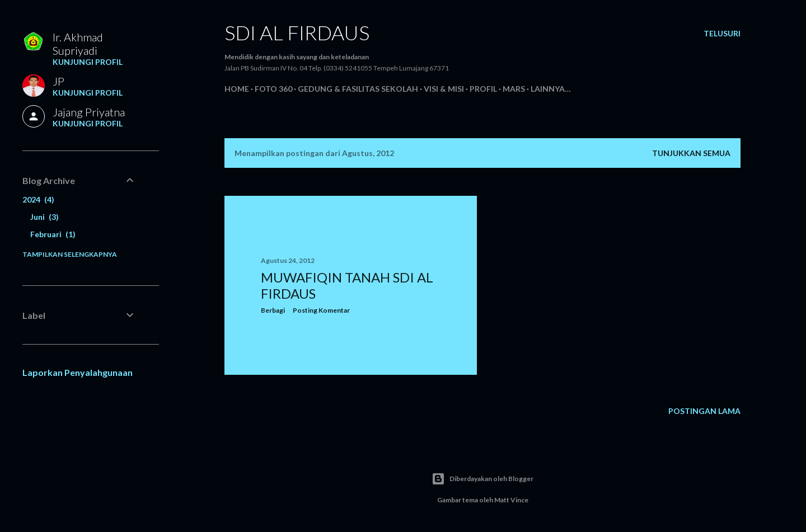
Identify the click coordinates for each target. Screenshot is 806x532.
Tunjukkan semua (691, 153)
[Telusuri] (722, 34)
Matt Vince (511, 500)
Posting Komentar (321, 310)
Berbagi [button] (273, 310)
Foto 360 (273, 89)
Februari (53, 234)
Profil (483, 89)
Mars (514, 89)
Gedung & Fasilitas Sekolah (358, 89)
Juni (44, 217)
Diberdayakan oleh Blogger (482, 479)
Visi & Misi (444, 89)
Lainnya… (551, 89)
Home (237, 89)
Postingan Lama (704, 411)
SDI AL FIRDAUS (297, 32)
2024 (38, 199)
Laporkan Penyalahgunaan (78, 372)
